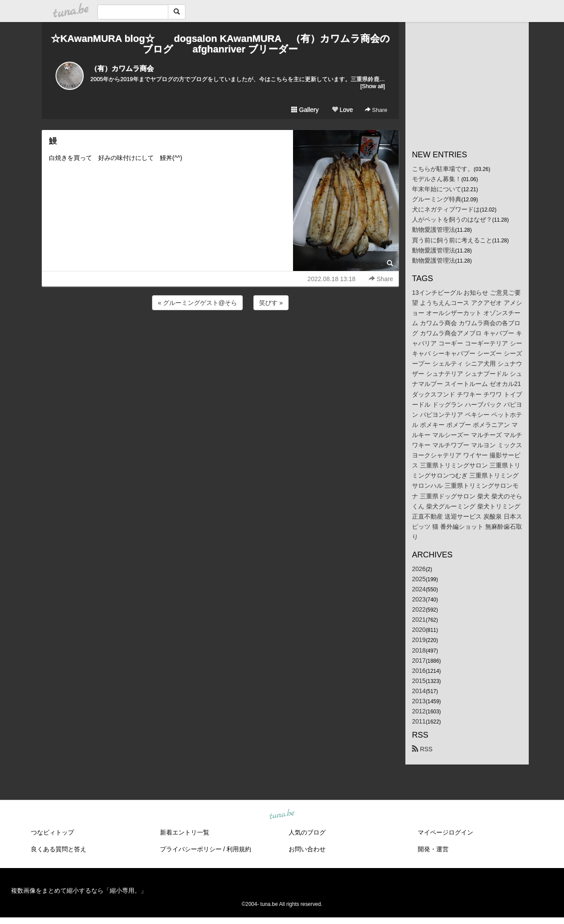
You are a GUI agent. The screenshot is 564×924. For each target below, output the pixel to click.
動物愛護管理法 (434, 230)
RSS (422, 749)
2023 (419, 599)
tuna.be (282, 815)
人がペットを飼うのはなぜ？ (452, 219)
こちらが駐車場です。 (443, 169)
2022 (419, 609)
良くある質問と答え (59, 849)
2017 (419, 661)
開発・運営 (433, 849)
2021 (419, 620)
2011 (419, 721)
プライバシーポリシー (191, 849)
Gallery (305, 110)
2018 (419, 650)
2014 (419, 691)
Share (376, 110)
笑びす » (271, 303)
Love (342, 110)
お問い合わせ (307, 849)
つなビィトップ (52, 832)
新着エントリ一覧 (185, 832)
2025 (419, 579)
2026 (419, 569)
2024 (419, 589)
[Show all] (373, 86)
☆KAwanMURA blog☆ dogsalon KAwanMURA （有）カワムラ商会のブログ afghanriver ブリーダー (220, 44)
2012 (419, 711)
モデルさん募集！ (437, 179)
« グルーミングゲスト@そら (197, 303)
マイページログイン (445, 832)
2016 (419, 671)
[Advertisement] (220, 336)
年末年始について (437, 189)
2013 (419, 701)
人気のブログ (307, 832)
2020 (419, 630)
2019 (419, 640)
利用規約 (239, 849)
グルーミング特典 (437, 199)
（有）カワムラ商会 (122, 69)
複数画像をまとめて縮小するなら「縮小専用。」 (79, 891)
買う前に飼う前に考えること (452, 240)
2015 (419, 681)
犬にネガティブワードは (446, 209)
